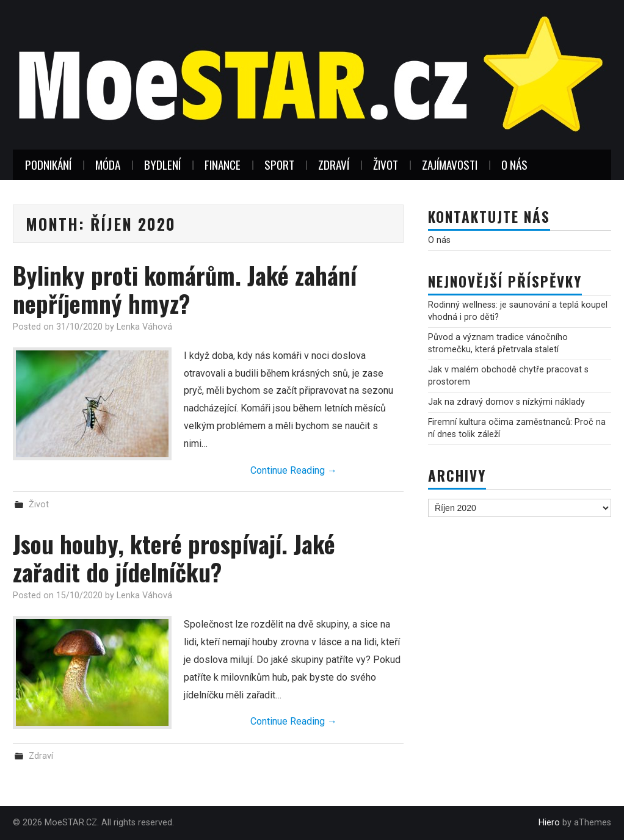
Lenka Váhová (144, 327)
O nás (514, 165)
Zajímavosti (450, 165)
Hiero (549, 823)
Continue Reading (294, 470)
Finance (223, 165)
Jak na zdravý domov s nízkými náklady (506, 402)
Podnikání (48, 165)
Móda (108, 165)
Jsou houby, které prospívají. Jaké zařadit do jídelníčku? (174, 558)
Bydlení (162, 165)
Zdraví (334, 165)
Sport (279, 165)
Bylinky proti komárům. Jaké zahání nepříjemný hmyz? (185, 289)
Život (386, 165)
